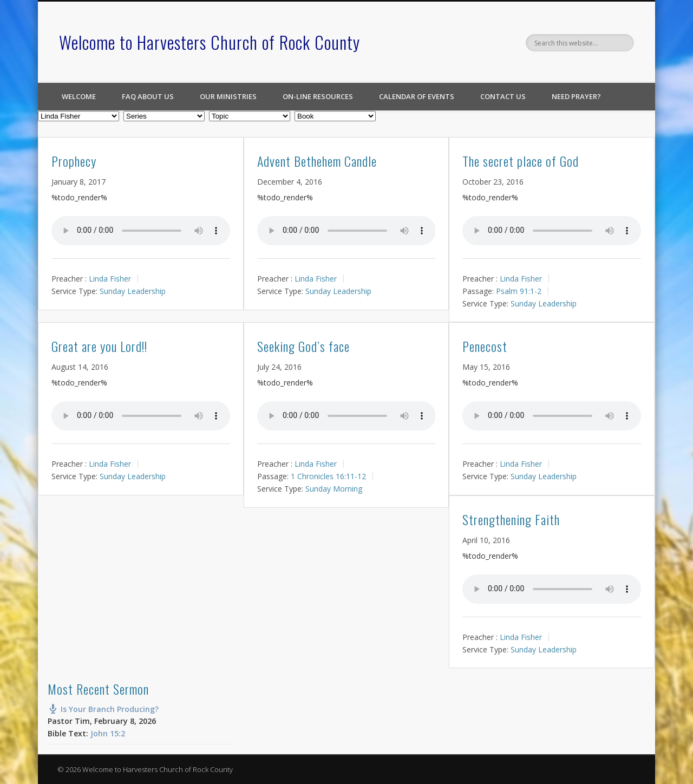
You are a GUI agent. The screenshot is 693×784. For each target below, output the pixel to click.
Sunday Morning (334, 489)
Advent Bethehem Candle (317, 161)
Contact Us (503, 96)
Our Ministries (228, 96)
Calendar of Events (417, 96)
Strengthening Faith (511, 519)
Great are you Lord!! (99, 346)
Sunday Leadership (133, 291)
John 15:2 (108, 733)
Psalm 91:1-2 (519, 291)
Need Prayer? (576, 96)
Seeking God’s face (303, 346)
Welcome (79, 96)
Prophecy (74, 161)
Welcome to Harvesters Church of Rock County (210, 42)
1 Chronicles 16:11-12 (328, 476)
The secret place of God (521, 161)
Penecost (485, 346)
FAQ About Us (148, 96)
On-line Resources (318, 96)
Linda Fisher (110, 279)
